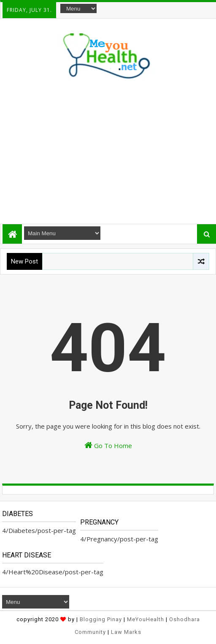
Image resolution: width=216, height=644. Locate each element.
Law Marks (126, 632)
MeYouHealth (146, 619)
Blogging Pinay (101, 619)
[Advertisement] (108, 150)
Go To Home (108, 445)
